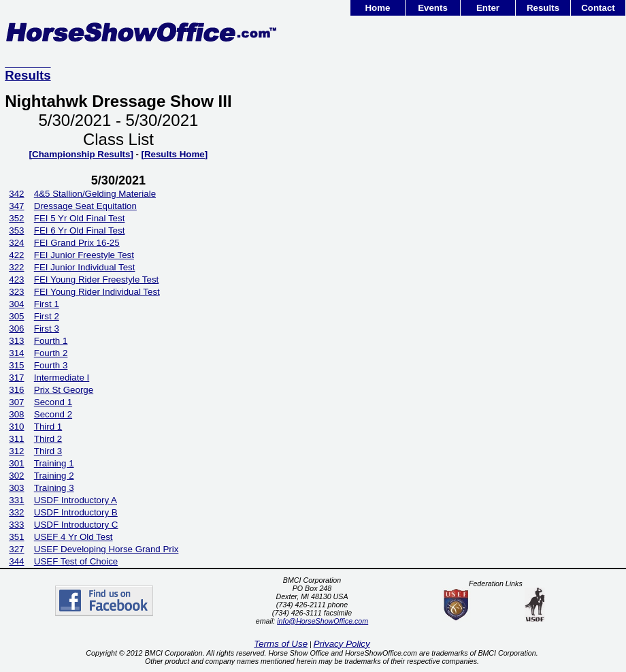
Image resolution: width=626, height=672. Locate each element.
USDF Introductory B (76, 512)
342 (16, 194)
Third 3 (48, 451)
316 (16, 390)
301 (16, 463)
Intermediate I (62, 378)
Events (433, 8)
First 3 (47, 329)
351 (16, 537)
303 (16, 488)
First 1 (47, 304)
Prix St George (64, 390)
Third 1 (48, 427)
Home (377, 8)
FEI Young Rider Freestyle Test (96, 279)
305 (16, 316)
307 (16, 402)
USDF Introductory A (76, 500)
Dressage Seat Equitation (85, 206)
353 (16, 230)
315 (16, 365)
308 (16, 414)
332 (16, 512)
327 (16, 549)
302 (16, 476)
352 (16, 218)
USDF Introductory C (76, 525)
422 (16, 255)
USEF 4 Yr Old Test (73, 537)
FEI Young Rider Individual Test (97, 292)
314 (16, 353)
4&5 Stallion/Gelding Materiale (95, 194)
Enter (488, 8)
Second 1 (53, 402)
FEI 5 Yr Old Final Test (80, 218)
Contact (598, 8)
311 (16, 439)
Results (543, 8)
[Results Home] (174, 154)
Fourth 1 (51, 341)
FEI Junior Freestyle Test (84, 255)
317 (16, 378)
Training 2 (54, 476)
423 (16, 279)
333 (16, 525)
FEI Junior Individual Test (85, 267)
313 (16, 341)
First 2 (47, 316)
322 (16, 267)
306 (16, 329)
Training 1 (54, 463)
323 (16, 292)
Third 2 (48, 439)
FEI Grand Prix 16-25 (77, 243)
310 (16, 427)
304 (16, 304)
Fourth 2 (51, 353)
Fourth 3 (51, 365)
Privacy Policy (342, 644)
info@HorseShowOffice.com (323, 621)
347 (16, 206)
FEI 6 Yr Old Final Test (80, 230)
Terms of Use (281, 644)
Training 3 (54, 488)
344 (16, 561)
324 (16, 243)
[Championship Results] (81, 154)
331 (16, 500)
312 (16, 451)
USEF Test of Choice (76, 561)
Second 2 (53, 414)
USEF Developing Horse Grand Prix (106, 549)
